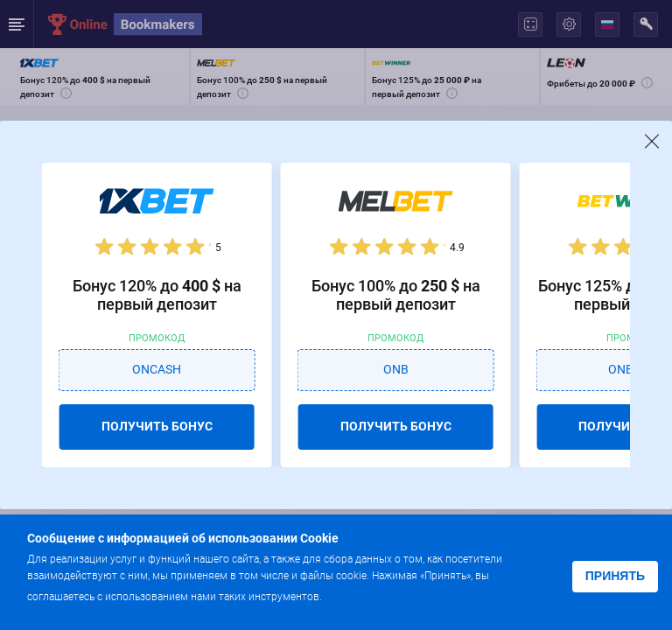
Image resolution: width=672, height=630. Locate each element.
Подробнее (360, 595)
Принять (615, 576)
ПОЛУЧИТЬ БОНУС (157, 426)
